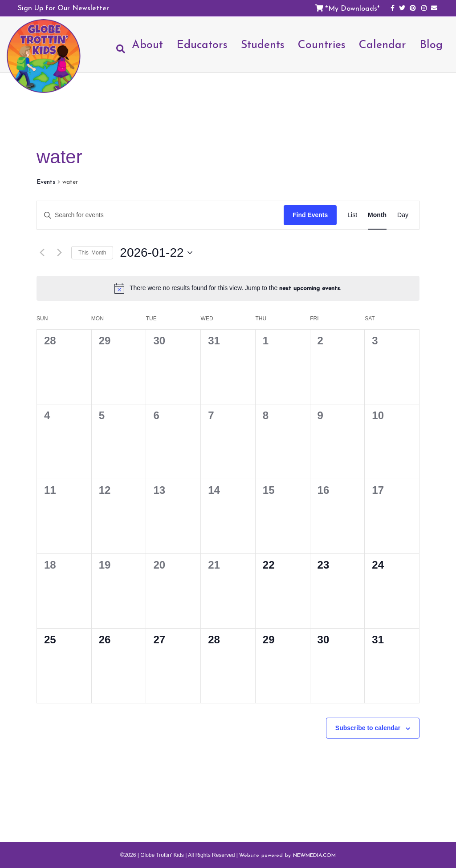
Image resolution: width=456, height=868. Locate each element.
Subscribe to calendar (368, 728)
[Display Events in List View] (352, 215)
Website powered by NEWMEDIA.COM (287, 855)
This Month (92, 253)
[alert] (228, 288)
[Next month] (59, 253)
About (147, 44)
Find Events (310, 215)
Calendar (383, 44)
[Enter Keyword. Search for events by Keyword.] (160, 215)
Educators (202, 44)
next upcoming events (309, 288)
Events (46, 182)
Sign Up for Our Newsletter (63, 8)
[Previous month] (42, 253)
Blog (431, 44)
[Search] (117, 49)
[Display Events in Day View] (403, 215)
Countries (322, 44)
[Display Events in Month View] (377, 215)
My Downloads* (354, 8)
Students (263, 44)
